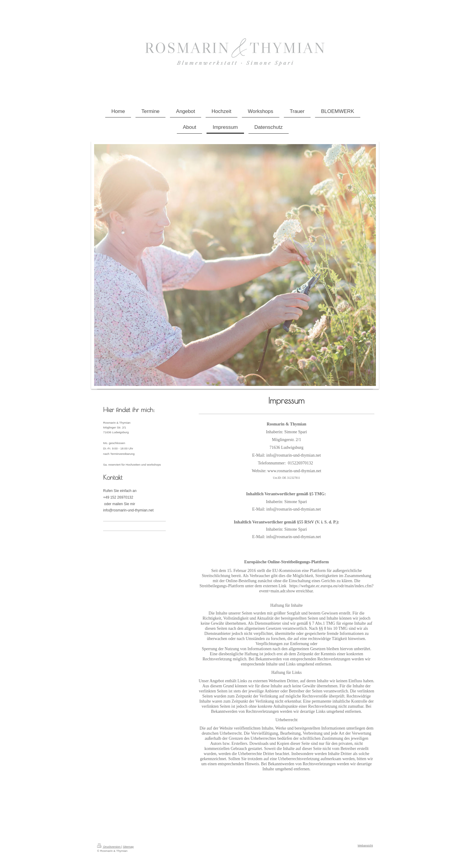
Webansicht (365, 845)
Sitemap (128, 847)
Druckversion (109, 847)
